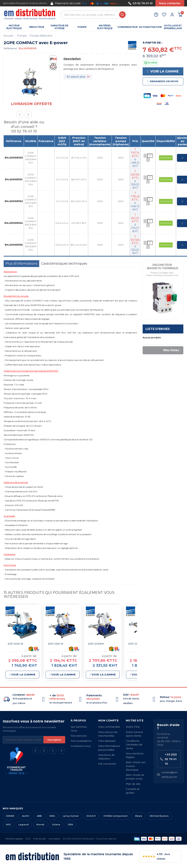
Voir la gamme (163, 71)
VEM (70, 825)
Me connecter (107, 764)
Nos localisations (81, 741)
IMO (8, 825)
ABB (39, 816)
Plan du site (40, 839)
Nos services (79, 736)
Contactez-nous (81, 746)
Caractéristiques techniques (64, 264)
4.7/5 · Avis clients (156, 856)
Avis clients (54, 839)
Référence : (11, 48)
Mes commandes (109, 727)
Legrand (24, 825)
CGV (28, 839)
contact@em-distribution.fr (168, 775)
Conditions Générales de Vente (134, 745)
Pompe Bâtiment (41, 36)
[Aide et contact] (156, 15)
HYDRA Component (116, 816)
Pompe (22, 36)
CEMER (10, 816)
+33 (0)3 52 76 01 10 (168, 759)
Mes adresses (107, 741)
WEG (52, 816)
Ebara (139, 816)
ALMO (25, 816)
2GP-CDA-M (55, 644)
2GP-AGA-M (15, 644)
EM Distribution (159, 816)
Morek (40, 825)
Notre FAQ (133, 727)
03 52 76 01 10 (141, 3)
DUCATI (91, 816)
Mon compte (108, 720)
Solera (56, 825)
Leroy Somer (71, 816)
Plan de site (133, 784)
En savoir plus (76, 77)
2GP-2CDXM (96, 644)
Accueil (8, 36)
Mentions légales (14, 839)
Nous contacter (170, 3)
